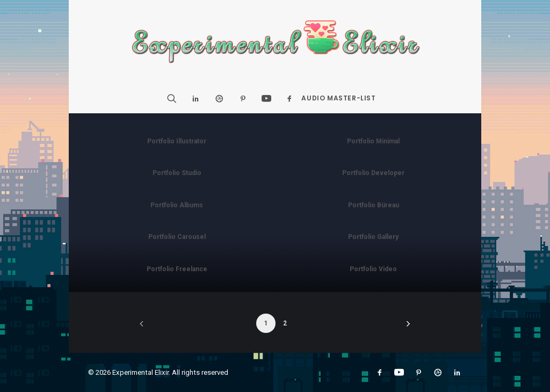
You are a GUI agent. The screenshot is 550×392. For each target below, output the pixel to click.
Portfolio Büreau (374, 205)
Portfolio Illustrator (177, 141)
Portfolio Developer (373, 173)
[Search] (175, 98)
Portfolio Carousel (177, 237)
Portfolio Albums (177, 205)
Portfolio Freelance (177, 269)
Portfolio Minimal (373, 141)
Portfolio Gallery (373, 237)
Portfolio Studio (177, 173)
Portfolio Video (373, 269)
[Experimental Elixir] (275, 42)
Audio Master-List (338, 98)
